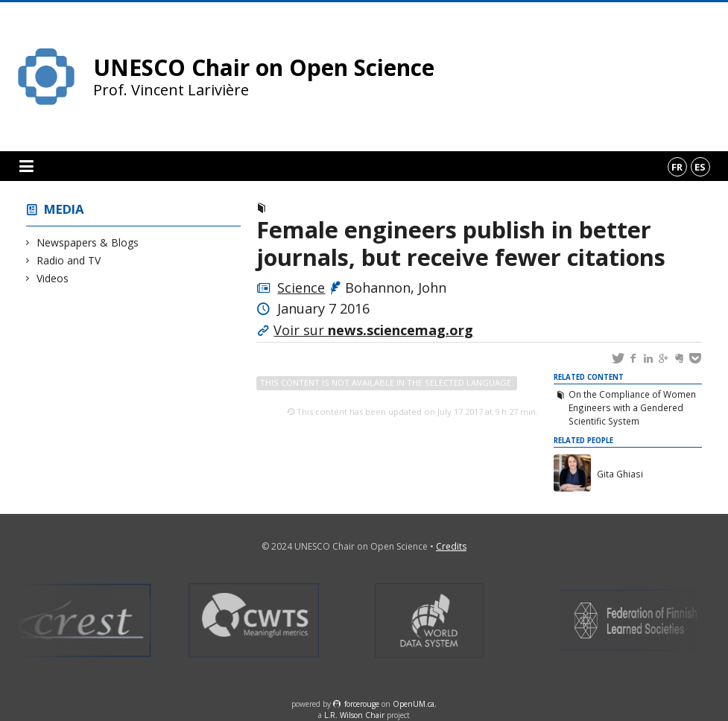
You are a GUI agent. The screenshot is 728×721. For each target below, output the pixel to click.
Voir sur (373, 330)
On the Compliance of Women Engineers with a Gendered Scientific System (632, 407)
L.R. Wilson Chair (354, 715)
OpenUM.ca (414, 704)
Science (301, 288)
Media (64, 209)
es (700, 167)
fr (677, 167)
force (362, 704)
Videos (53, 278)
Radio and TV (69, 260)
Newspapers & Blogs (88, 242)
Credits (451, 546)
